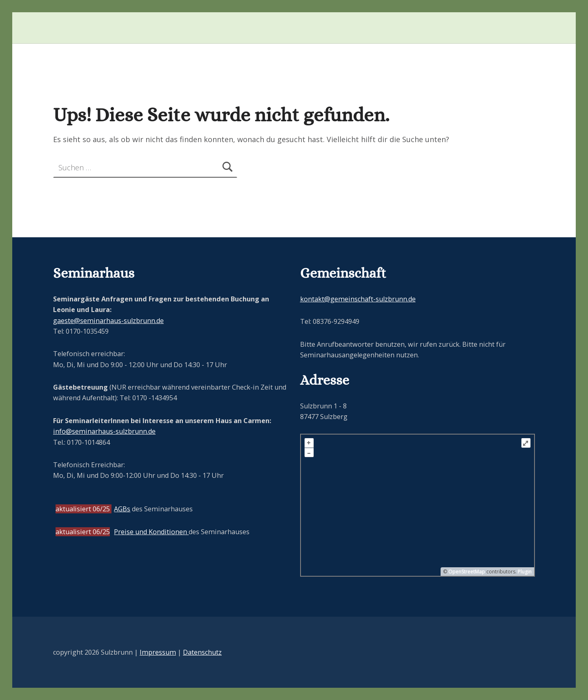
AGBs (122, 509)
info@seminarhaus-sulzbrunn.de (104, 431)
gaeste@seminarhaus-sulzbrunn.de (108, 321)
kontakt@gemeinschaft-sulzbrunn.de (358, 299)
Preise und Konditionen (151, 532)
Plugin (524, 572)
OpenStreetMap (467, 572)
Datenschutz (202, 652)
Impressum (158, 652)
